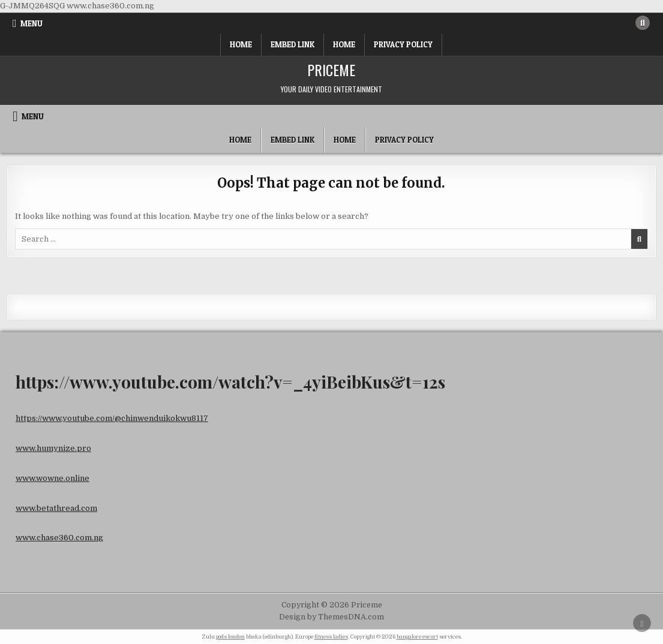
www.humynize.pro (53, 448)
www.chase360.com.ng (59, 538)
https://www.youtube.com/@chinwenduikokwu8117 (112, 418)
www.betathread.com (56, 508)
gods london (230, 637)
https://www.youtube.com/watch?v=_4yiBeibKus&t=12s (230, 382)
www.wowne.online (52, 478)
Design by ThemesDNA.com (331, 617)
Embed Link (292, 44)
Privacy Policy (403, 44)
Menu (31, 23)
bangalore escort (417, 637)
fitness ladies (331, 637)
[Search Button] (643, 23)
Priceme (331, 70)
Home (241, 44)
